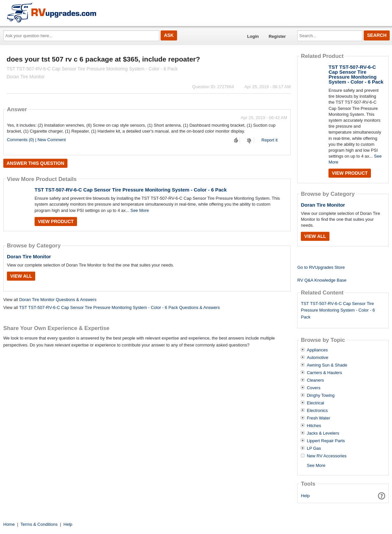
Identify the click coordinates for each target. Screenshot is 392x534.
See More (140, 210)
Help (305, 496)
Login (253, 36)
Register (277, 36)
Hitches (314, 426)
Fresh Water (318, 418)
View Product (56, 221)
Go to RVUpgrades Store (321, 267)
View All (21, 276)
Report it (269, 140)
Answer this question (35, 163)
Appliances (317, 350)
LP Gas (314, 448)
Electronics (317, 411)
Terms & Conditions (39, 524)
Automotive (317, 358)
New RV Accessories (327, 456)
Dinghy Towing (321, 395)
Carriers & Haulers (324, 373)
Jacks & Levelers (323, 433)
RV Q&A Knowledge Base (322, 280)
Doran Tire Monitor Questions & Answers (58, 300)
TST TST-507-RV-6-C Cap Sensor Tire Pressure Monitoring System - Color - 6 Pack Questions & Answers (119, 307)
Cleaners (315, 380)
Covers (314, 388)
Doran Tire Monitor (29, 256)
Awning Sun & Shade (327, 365)
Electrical (315, 403)
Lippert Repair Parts (326, 441)
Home (9, 524)
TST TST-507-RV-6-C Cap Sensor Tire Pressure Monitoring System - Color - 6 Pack (131, 190)
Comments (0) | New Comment (36, 140)
